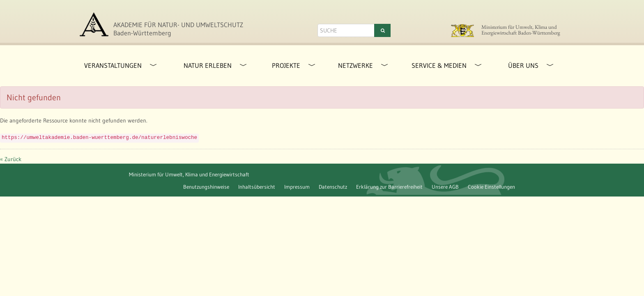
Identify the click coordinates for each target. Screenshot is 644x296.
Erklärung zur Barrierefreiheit (389, 187)
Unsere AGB (445, 187)
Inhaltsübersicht (257, 187)
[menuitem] (110, 65)
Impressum (297, 187)
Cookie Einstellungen (491, 187)
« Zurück (11, 159)
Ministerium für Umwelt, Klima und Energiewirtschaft (189, 174)
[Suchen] (382, 30)
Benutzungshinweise (206, 187)
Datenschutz (333, 187)
